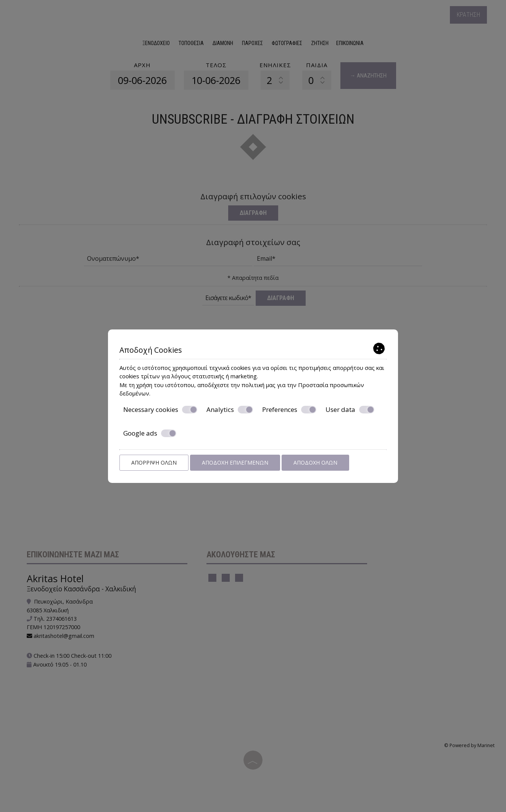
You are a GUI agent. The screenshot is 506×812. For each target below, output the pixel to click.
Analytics (230, 410)
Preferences (289, 410)
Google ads (150, 433)
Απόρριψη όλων (154, 463)
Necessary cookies (160, 410)
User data (350, 410)
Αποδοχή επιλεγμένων (235, 463)
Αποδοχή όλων (315, 463)
